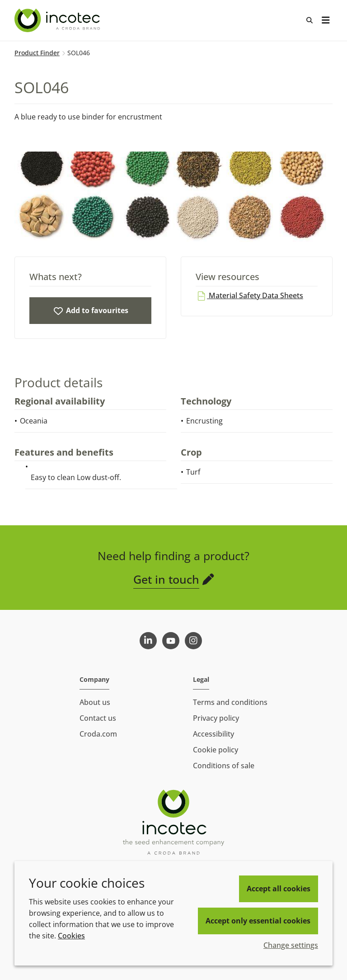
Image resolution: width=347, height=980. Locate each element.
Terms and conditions (230, 702)
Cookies (71, 936)
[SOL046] (90, 311)
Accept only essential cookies (258, 921)
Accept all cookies (279, 889)
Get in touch (166, 579)
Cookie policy (216, 750)
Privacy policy (216, 718)
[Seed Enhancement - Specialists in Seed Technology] (58, 20)
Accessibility (213, 734)
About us (95, 702)
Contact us (98, 718)
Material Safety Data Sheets (249, 295)
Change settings (291, 945)
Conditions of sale (224, 766)
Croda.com (98, 734)
